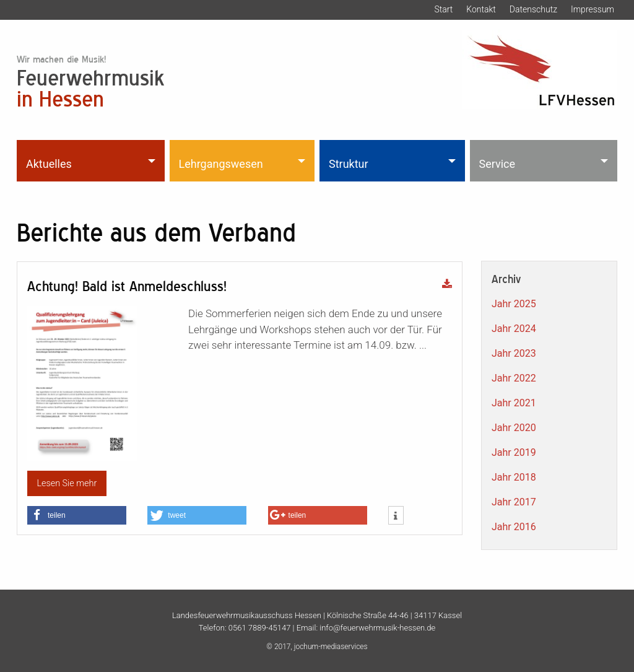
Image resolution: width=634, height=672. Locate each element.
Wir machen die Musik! (61, 59)
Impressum (593, 9)
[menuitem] (92, 160)
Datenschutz (533, 9)
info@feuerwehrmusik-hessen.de (377, 628)
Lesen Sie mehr (67, 483)
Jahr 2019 (514, 452)
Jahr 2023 (514, 353)
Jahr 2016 (514, 527)
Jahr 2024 (514, 329)
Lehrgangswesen (221, 164)
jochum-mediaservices (331, 647)
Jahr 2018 (514, 477)
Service (497, 164)
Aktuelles (49, 164)
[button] (77, 515)
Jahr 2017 (514, 502)
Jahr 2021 (514, 403)
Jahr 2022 (514, 378)
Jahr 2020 (514, 428)
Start (443, 9)
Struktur (349, 164)
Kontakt (481, 9)
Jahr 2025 (514, 304)
